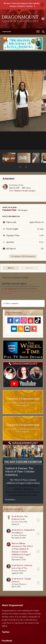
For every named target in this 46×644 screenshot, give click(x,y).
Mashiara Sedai (17, 179)
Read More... (11, 493)
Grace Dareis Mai (21, 515)
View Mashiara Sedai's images (22, 184)
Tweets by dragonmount (13, 630)
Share (11, 262)
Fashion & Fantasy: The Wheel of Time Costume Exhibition (20, 465)
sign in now (12, 282)
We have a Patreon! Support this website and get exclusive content (22, 5)
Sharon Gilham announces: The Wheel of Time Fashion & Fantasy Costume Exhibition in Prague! (22, 542)
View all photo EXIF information (23, 250)
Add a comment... (11, 297)
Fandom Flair (10, 204)
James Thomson (20, 529)
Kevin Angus (19, 551)
